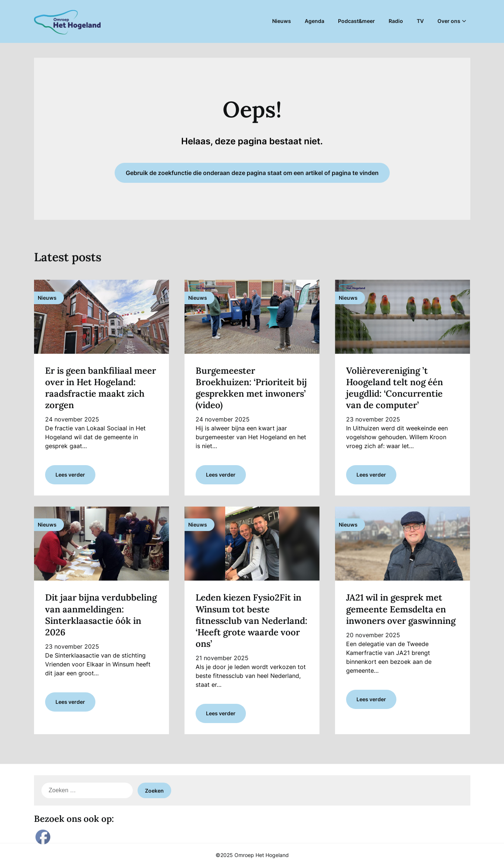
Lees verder (70, 475)
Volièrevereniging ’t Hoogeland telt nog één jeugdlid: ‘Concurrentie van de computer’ (395, 388)
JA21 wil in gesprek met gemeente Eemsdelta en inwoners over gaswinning (401, 609)
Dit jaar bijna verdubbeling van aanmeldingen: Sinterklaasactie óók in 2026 (101, 615)
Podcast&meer (356, 21)
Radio (396, 21)
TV (420, 21)
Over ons (449, 21)
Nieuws (282, 21)
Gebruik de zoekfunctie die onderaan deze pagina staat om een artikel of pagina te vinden (252, 173)
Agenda (314, 21)
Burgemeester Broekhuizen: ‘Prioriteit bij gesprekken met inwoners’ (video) (251, 388)
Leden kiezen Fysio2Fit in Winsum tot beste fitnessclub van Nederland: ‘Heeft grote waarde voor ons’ (251, 621)
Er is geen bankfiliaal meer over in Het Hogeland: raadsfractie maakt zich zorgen (101, 388)
